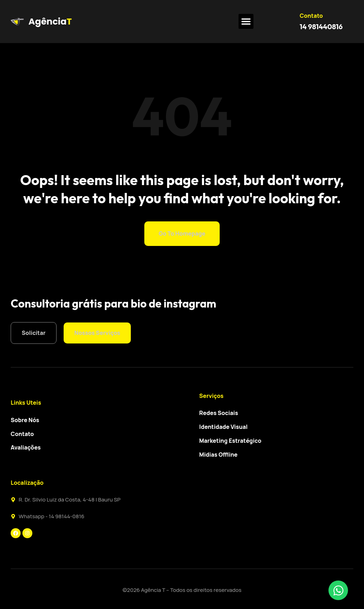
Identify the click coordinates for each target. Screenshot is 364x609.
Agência (47, 22)
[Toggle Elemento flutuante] (338, 590)
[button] (246, 21)
